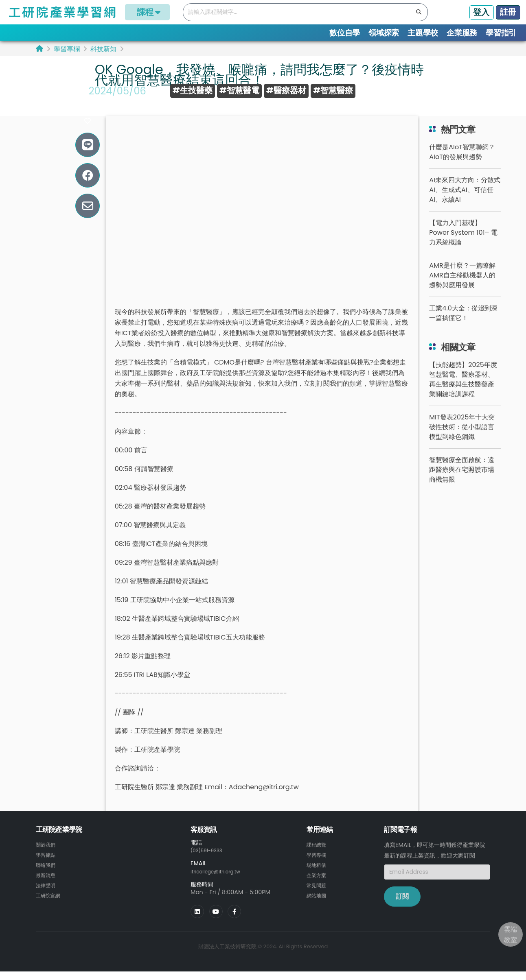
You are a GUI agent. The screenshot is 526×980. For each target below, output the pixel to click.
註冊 (508, 12)
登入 (481, 12)
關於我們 (47, 854)
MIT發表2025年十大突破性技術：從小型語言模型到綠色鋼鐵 (462, 436)
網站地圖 (318, 903)
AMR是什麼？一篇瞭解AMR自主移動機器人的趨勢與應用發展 (462, 285)
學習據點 (47, 864)
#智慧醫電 (239, 90)
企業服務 (462, 33)
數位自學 (345, 33)
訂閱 (402, 906)
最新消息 (47, 883)
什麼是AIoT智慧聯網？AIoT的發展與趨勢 (462, 161)
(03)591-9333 (210, 860)
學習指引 (501, 33)
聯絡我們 (47, 873)
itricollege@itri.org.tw (221, 880)
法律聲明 (47, 893)
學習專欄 (67, 49)
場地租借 (318, 873)
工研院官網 (50, 903)
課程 (147, 12)
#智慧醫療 (333, 90)
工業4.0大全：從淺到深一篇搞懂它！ (463, 322)
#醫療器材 (286, 90)
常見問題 (318, 893)
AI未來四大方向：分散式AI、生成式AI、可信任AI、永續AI (465, 199)
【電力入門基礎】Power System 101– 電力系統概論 (463, 242)
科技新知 (103, 49)
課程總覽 (318, 854)
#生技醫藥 (193, 90)
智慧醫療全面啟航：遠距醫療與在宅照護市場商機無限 (462, 479)
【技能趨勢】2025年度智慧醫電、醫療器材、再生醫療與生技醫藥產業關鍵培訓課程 (463, 389)
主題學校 (423, 33)
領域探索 (384, 33)
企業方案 (318, 883)
